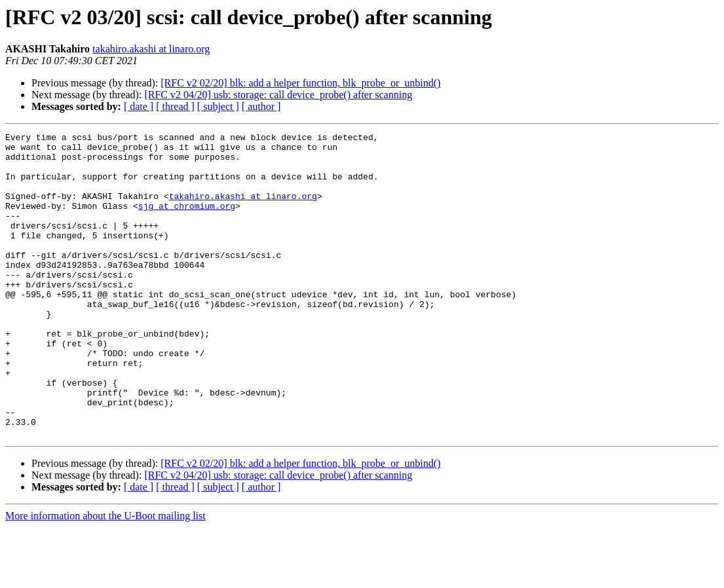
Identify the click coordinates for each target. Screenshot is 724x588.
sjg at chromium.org (187, 221)
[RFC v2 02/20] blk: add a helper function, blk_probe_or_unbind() (300, 83)
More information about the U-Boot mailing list (105, 577)
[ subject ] (218, 106)
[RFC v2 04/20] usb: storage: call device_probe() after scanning (278, 95)
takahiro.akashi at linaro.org (151, 49)
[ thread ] (175, 106)
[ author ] (261, 106)
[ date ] (139, 106)
